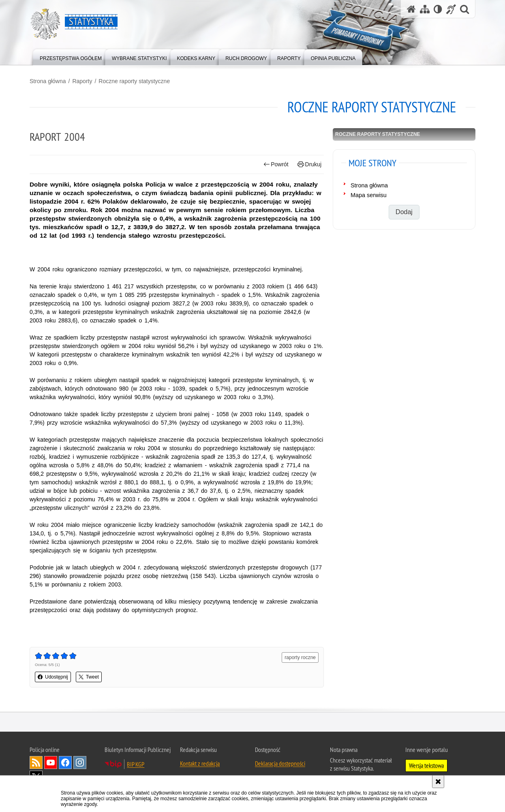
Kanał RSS (36, 763)
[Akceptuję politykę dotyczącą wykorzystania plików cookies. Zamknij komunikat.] (438, 782)
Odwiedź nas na (51, 763)
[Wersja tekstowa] (438, 9)
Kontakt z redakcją (200, 763)
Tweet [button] (89, 677)
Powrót (276, 164)
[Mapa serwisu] (425, 9)
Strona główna (48, 81)
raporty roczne (300, 657)
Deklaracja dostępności (280, 763)
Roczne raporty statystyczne (134, 81)
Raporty (82, 81)
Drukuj (309, 164)
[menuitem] (71, 57)
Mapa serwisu (369, 195)
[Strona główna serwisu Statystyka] (411, 9)
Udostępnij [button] (53, 677)
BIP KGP (136, 764)
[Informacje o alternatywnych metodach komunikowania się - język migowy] (451, 9)
